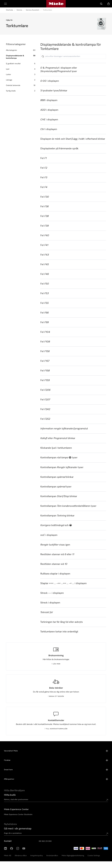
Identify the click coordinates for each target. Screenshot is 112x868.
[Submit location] (107, 800)
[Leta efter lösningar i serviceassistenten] (73, 56)
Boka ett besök (56, 696)
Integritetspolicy (37, 856)
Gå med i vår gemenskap (18, 829)
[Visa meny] (5, 4)
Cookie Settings (94, 856)
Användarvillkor (52, 856)
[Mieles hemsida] (56, 4)
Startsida (9, 10)
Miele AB (8, 856)
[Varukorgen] (109, 4)
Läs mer (56, 664)
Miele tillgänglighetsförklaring (73, 856)
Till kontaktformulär (56, 729)
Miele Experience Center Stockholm (18, 815)
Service (19, 10)
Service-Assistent (32, 10)
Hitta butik (10, 795)
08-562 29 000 (45, 841)
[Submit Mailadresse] (107, 834)
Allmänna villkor (21, 856)
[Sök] (101, 4)
